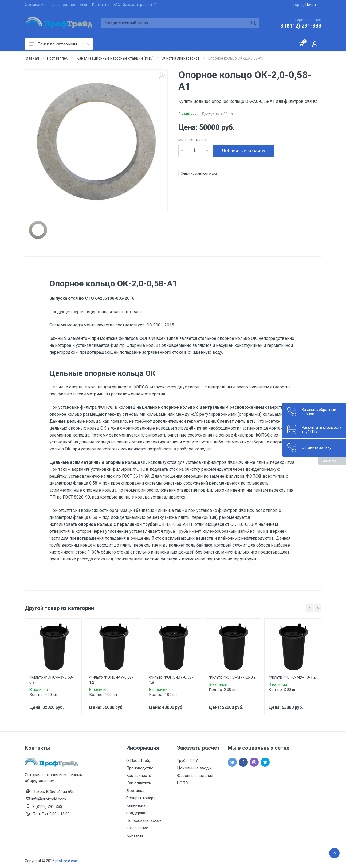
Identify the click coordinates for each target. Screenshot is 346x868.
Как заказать (139, 776)
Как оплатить (139, 783)
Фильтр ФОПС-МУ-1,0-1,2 (292, 677)
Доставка (135, 791)
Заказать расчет (139, 5)
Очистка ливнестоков (199, 174)
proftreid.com (67, 861)
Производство (63, 5)
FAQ (117, 5)
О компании (35, 5)
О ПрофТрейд (139, 761)
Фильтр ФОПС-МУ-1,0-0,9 (232, 677)
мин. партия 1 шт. (194, 140)
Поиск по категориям (59, 44)
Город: (305, 5)
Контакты (101, 5)
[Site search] (175, 23)
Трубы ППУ (187, 761)
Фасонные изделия (195, 776)
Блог (84, 5)
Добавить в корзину (243, 151)
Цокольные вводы (194, 768)
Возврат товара (141, 798)
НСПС (182, 783)
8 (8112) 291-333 (301, 26)
